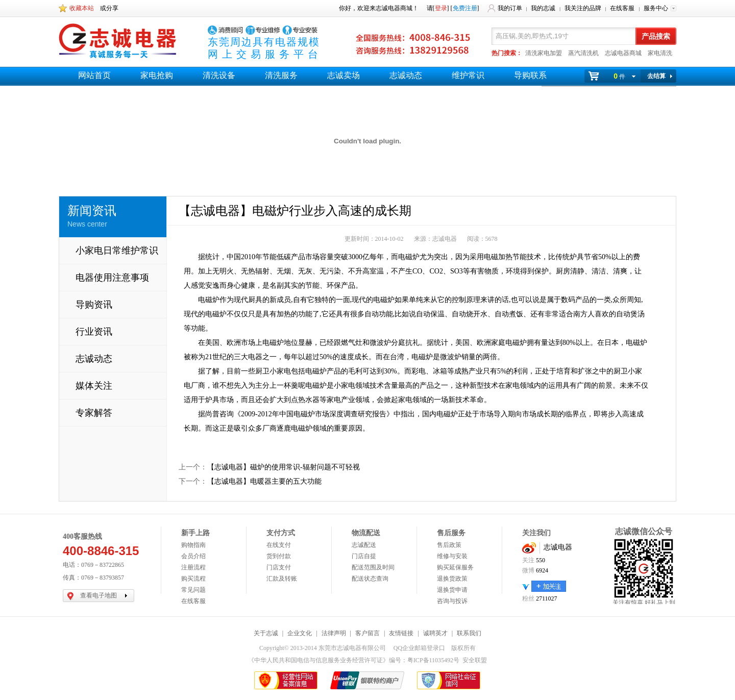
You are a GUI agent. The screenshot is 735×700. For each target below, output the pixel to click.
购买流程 (193, 579)
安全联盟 (475, 660)
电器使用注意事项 (112, 278)
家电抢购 (157, 75)
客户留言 (367, 633)
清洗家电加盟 (544, 53)
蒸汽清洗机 (583, 53)
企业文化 (300, 633)
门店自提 (364, 556)
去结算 (656, 76)
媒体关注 (94, 386)
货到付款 (279, 556)
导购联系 (530, 75)
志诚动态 (406, 75)
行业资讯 (94, 332)
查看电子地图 (99, 595)
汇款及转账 (282, 579)
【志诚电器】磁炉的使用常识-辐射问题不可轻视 (284, 467)
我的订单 (510, 8)
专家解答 (94, 413)
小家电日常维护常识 (117, 251)
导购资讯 (94, 305)
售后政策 (449, 545)
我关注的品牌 (583, 8)
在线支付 (279, 545)
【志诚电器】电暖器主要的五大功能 (264, 481)
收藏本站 (82, 8)
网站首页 (94, 75)
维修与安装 (452, 556)
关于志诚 (266, 633)
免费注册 (465, 8)
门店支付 (279, 567)
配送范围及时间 (373, 567)
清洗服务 (281, 75)
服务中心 (656, 8)
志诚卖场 (344, 75)
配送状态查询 (370, 579)
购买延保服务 (455, 567)
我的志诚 (543, 8)
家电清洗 (660, 53)
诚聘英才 (435, 633)
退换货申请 (452, 590)
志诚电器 (558, 547)
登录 (441, 8)
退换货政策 (452, 579)
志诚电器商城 (623, 53)
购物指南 (193, 545)
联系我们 (469, 633)
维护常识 (468, 75)
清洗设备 (219, 75)
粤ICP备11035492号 (433, 660)
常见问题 (193, 590)
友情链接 (401, 633)
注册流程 (193, 567)
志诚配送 (364, 545)
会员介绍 (193, 556)
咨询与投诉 (452, 601)
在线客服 (622, 8)
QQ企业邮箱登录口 (419, 648)
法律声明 (334, 633)
